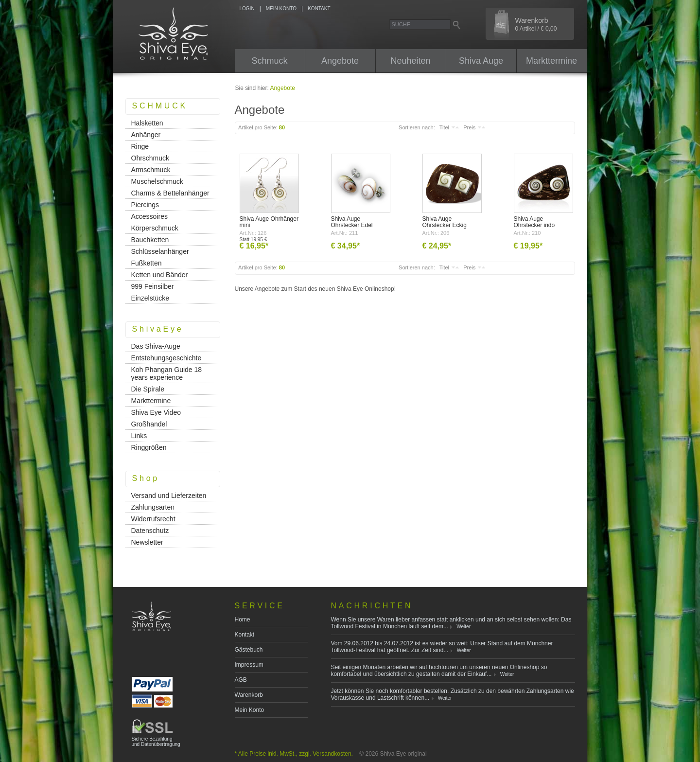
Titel (444, 127)
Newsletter (147, 542)
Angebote (340, 61)
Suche (401, 24)
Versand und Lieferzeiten (169, 496)
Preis (469, 127)
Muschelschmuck (157, 181)
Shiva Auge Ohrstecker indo (534, 222)
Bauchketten (150, 240)
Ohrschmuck (150, 158)
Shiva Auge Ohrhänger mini (269, 222)
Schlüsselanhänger (160, 251)
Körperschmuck (155, 228)
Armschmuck (151, 170)
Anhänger (146, 135)
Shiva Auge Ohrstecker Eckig (445, 222)
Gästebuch (249, 650)
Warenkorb (536, 24)
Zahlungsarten (153, 507)
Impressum (249, 665)
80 (282, 127)
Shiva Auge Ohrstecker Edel (352, 222)
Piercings (145, 205)
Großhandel (149, 424)
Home (243, 620)
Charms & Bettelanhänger (170, 193)
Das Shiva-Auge (156, 346)
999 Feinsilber (153, 286)
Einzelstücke (150, 298)
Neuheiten (410, 61)
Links (139, 436)
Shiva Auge (481, 61)
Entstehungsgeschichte (166, 358)
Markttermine (551, 61)
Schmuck (269, 61)
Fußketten (147, 263)
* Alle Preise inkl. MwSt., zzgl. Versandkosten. (294, 754)
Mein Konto (250, 710)
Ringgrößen (149, 447)
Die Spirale (148, 389)
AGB (241, 680)
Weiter (464, 627)
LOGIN (247, 9)
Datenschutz (150, 531)
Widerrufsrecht (153, 519)
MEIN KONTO (281, 9)
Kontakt (245, 635)
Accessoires (149, 216)
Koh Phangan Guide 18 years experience (167, 373)
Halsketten (147, 123)
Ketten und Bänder (160, 275)
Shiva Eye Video (156, 412)
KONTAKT (319, 9)
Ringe (140, 146)
